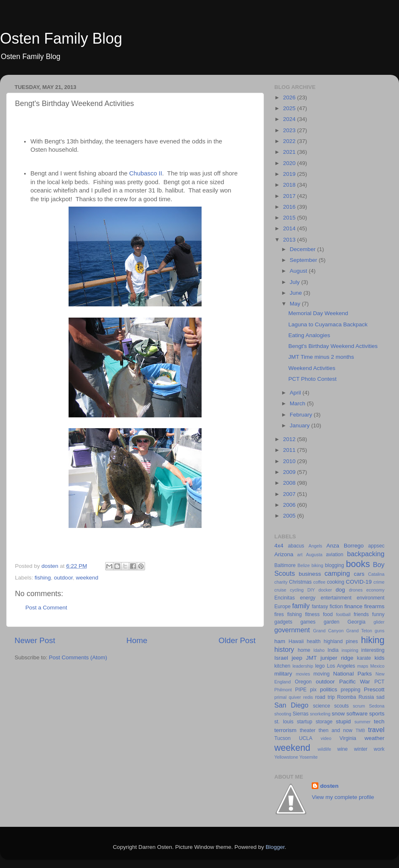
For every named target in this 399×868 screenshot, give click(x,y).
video (326, 738)
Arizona (284, 554)
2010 (290, 461)
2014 (290, 228)
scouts (341, 706)
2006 (290, 505)
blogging (335, 565)
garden (332, 622)
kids (379, 658)
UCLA (305, 738)
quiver (295, 697)
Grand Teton (359, 631)
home (304, 650)
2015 (290, 218)
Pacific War (355, 682)
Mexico (377, 666)
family (301, 606)
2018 (290, 185)
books (358, 564)
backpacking (366, 554)
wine (343, 749)
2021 (290, 152)
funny (378, 614)
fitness (312, 614)
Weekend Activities (312, 368)
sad (380, 697)
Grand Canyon (328, 631)
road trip (325, 697)
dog (340, 590)
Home (137, 640)
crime (379, 582)
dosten (329, 786)
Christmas (300, 582)
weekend (87, 578)
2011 (290, 450)
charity (281, 582)
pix (313, 690)
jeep (297, 658)
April (296, 393)
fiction (336, 607)
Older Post (237, 640)
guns (380, 631)
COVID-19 (359, 582)
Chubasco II (146, 173)
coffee (319, 582)
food (328, 614)
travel (376, 730)
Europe (282, 607)
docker (325, 590)
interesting (373, 650)
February (302, 415)
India (333, 650)
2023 (290, 130)
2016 (290, 207)
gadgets (283, 622)
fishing (43, 578)
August (299, 271)
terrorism (285, 730)
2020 (290, 163)
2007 (290, 494)
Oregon (303, 682)
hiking (373, 640)
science (321, 706)
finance (354, 606)
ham (280, 641)
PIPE (301, 690)
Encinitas (284, 598)
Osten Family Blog (61, 38)
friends (361, 614)
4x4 (279, 546)
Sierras (300, 714)
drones (356, 590)
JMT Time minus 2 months (321, 357)
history (284, 649)
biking (317, 565)
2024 (290, 119)
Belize (304, 565)
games (308, 622)
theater (308, 730)
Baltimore (285, 565)
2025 (290, 108)
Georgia (356, 622)
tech (379, 721)
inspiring (350, 650)
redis (308, 697)
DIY (311, 590)
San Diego (291, 705)
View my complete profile (343, 797)
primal (280, 697)
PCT (379, 682)
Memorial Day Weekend (318, 313)
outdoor (63, 578)
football (344, 614)
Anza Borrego (345, 546)
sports (377, 714)
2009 (290, 472)
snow (338, 714)
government (292, 630)
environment (371, 598)
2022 (290, 141)
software (357, 714)
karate (364, 658)
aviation (335, 555)
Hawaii (296, 641)
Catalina (376, 574)
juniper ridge (337, 658)
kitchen (282, 666)
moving (321, 674)
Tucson (282, 738)
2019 (290, 174)
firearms (374, 606)
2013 (290, 240)
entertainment (336, 598)
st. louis (284, 722)
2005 (290, 516)
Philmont (283, 690)
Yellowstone (286, 757)
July (296, 282)
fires (279, 614)
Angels (315, 546)
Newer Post (35, 640)
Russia (366, 697)
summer (363, 722)
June (297, 293)
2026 (290, 97)
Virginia (348, 738)
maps (363, 666)
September (304, 260)
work (379, 749)
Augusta (314, 555)
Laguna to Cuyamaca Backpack (328, 324)
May (296, 304)
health (314, 641)
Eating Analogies (309, 335)
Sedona (377, 706)
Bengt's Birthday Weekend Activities (333, 346)
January (300, 425)
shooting (283, 714)
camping (337, 573)
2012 (290, 439)
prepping (351, 690)
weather (374, 738)
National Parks (353, 674)
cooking (335, 582)
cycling (297, 590)
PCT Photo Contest (313, 379)
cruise (280, 590)
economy (375, 590)
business (310, 574)
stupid (343, 721)
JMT (311, 658)
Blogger (275, 847)
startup (304, 722)
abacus (296, 546)
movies (303, 674)
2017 (290, 196)
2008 (290, 483)
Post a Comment (46, 608)
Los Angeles (341, 666)
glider (379, 622)
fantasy (320, 607)
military (283, 674)
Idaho (319, 650)
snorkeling (320, 714)
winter (361, 749)
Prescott (374, 689)
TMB (360, 730)
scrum (359, 706)
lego (320, 666)
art (300, 555)
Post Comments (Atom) (78, 657)
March (298, 403)
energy (308, 598)
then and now (336, 730)
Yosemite (308, 757)
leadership (303, 666)
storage (324, 722)
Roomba (347, 697)
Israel (281, 658)
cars (359, 574)
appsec (376, 546)
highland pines (341, 641)
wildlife (324, 749)
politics (329, 689)
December (303, 249)
